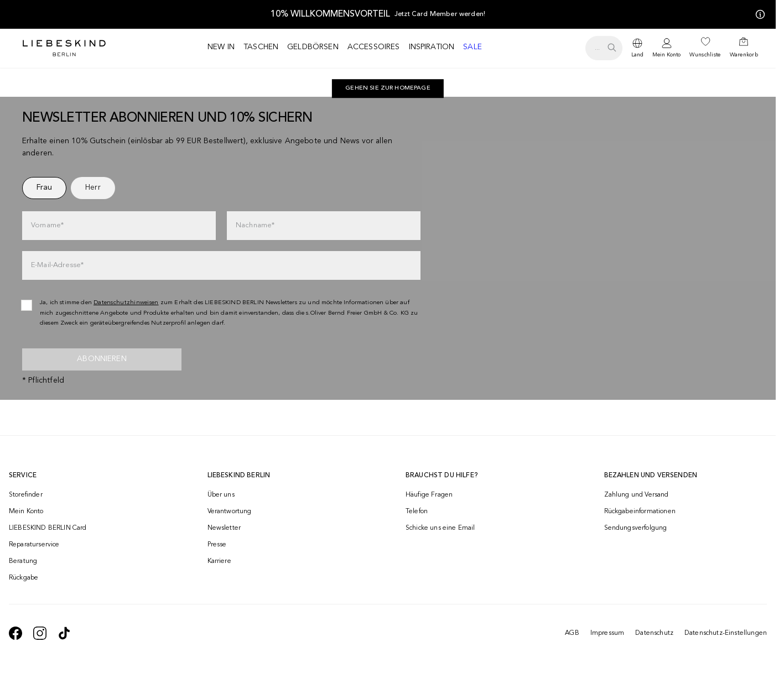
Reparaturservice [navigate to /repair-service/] (34, 545)
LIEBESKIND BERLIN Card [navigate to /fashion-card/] (48, 528)
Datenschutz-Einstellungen (726, 633)
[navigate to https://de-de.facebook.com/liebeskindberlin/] (15, 633)
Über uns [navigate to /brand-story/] (221, 495)
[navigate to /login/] (666, 48)
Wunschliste (705, 55)
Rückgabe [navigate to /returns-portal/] (24, 578)
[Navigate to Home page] (64, 48)
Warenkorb (744, 55)
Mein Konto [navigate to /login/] (26, 512)
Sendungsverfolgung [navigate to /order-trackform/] (636, 528)
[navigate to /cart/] (744, 48)
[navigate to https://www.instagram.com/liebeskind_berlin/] (40, 633)
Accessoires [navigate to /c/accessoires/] (374, 47)
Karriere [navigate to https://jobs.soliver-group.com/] (219, 561)
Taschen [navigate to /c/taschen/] (261, 47)
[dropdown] (637, 48)
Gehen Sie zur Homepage (388, 88)
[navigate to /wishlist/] (705, 48)
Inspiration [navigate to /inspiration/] (432, 47)
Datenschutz (654, 633)
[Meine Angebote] (758, 14)
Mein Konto (666, 55)
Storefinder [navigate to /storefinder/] (26, 495)
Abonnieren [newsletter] (102, 359)
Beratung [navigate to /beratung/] (23, 561)
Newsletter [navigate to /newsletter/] (224, 528)
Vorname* (47, 225)
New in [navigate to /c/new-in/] (221, 47)
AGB (572, 633)
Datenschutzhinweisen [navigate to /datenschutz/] (126, 303)
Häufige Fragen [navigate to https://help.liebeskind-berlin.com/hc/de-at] (429, 495)
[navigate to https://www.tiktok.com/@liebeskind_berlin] (64, 633)
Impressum (607, 633)
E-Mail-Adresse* (57, 265)
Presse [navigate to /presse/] (217, 545)
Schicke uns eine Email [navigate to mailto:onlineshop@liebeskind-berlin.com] (440, 528)
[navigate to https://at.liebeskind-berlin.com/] (388, 88)
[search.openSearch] (604, 48)
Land (637, 55)
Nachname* (255, 225)
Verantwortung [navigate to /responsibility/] (230, 512)
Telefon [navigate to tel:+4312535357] (417, 512)
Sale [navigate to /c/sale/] (473, 47)
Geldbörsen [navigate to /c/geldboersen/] (313, 47)
